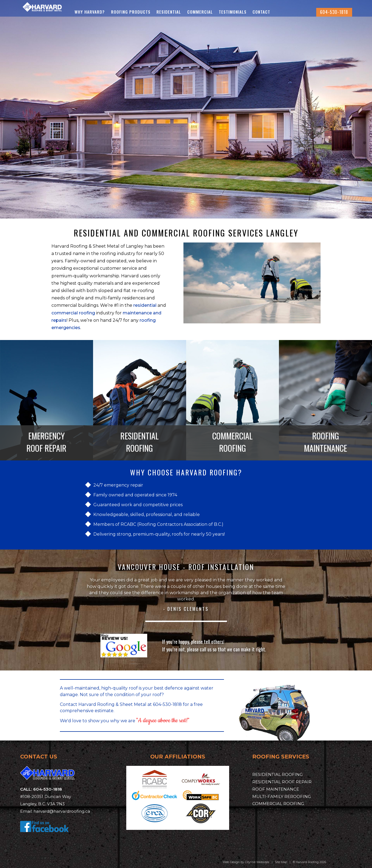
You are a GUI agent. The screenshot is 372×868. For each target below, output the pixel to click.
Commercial (225, 12)
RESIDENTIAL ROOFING (139, 442)
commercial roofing (73, 313)
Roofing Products (156, 12)
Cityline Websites (257, 862)
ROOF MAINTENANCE (276, 789)
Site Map (281, 862)
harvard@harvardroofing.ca (62, 811)
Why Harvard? (114, 12)
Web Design (231, 862)
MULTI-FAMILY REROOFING (282, 796)
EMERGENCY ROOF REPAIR (46, 442)
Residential (193, 12)
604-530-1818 (334, 12)
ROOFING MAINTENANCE (325, 442)
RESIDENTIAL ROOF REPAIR (282, 782)
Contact (286, 12)
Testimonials (257, 12)
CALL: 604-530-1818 (41, 789)
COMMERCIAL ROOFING (232, 442)
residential (145, 305)
